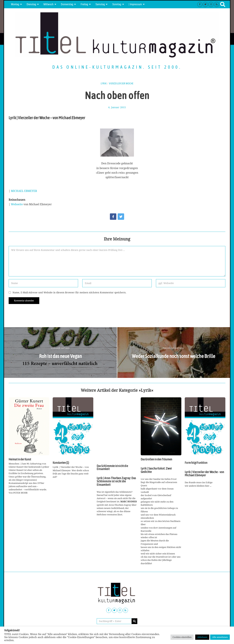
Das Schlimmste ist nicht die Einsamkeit (112, 467)
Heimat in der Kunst (20, 459)
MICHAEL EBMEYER (24, 191)
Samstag (100, 4)
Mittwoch (49, 4)
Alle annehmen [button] (220, 637)
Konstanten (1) (61, 463)
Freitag (84, 4)
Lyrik (104, 84)
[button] (134, 621)
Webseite (17, 204)
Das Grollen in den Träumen (156, 459)
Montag (15, 4)
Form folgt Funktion (196, 463)
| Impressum (135, 4)
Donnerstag (67, 4)
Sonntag (117, 4)
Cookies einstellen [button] (182, 637)
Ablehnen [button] (202, 637)
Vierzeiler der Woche (121, 84)
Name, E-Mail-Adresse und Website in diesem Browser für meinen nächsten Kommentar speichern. (69, 292)
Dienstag (31, 4)
